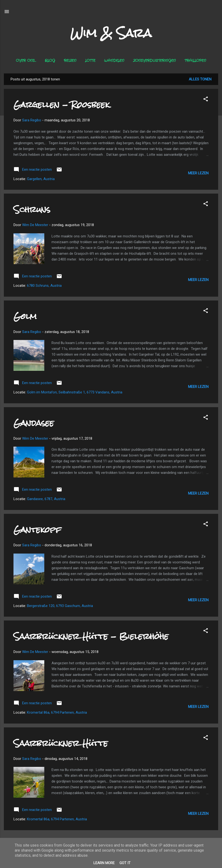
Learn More (104, 863)
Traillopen (195, 61)
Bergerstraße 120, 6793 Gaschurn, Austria (60, 606)
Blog (50, 61)
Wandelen (114, 61)
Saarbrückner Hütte (61, 743)
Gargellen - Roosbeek (62, 105)
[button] (206, 100)
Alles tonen (200, 79)
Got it (125, 863)
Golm (25, 316)
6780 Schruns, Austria (44, 286)
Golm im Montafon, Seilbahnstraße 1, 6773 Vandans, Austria (75, 392)
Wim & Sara (111, 33)
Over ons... (26, 61)
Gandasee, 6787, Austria (46, 499)
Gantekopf (37, 530)
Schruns (32, 209)
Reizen (70, 61)
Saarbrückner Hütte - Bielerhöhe (91, 636)
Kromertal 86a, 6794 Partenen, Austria (57, 712)
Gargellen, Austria (41, 179)
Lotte (90, 61)
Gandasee (34, 423)
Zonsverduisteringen (154, 61)
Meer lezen (198, 173)
